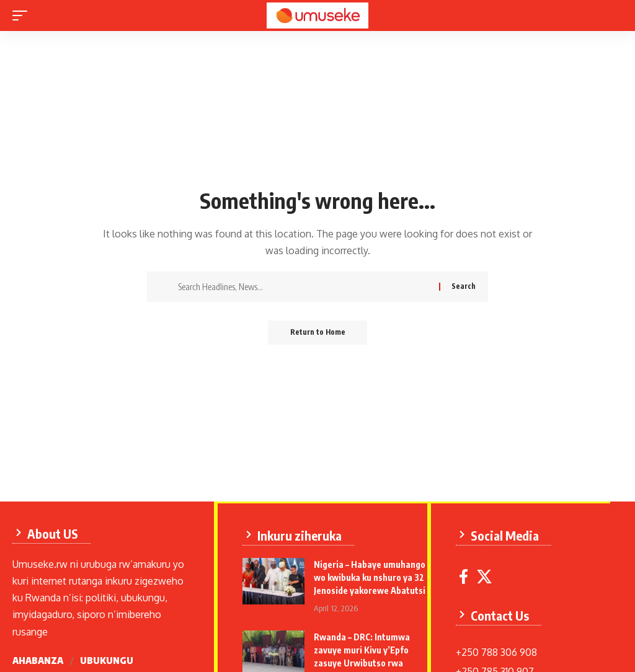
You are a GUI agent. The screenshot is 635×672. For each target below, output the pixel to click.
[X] (487, 579)
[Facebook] (466, 579)
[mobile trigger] (23, 15)
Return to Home (318, 333)
